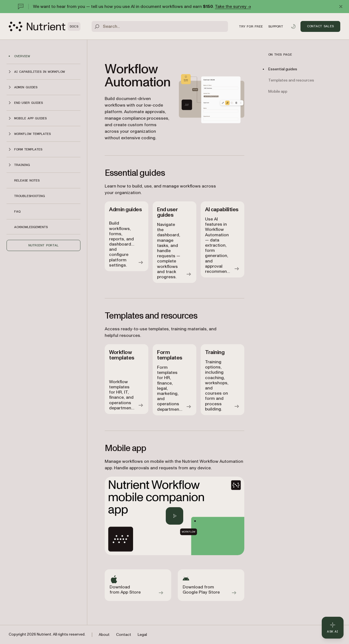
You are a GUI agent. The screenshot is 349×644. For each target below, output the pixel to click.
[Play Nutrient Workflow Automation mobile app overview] (174, 516)
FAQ (17, 211)
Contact (124, 635)
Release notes (27, 180)
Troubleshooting (30, 196)
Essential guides (283, 69)
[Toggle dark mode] (293, 26)
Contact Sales (320, 26)
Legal (142, 635)
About (104, 635)
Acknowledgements (31, 227)
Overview (22, 56)
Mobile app (278, 91)
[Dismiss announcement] (341, 7)
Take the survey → (233, 7)
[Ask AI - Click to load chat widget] (333, 628)
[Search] (160, 26)
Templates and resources (291, 80)
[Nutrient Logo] (45, 26)
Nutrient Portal (44, 245)
